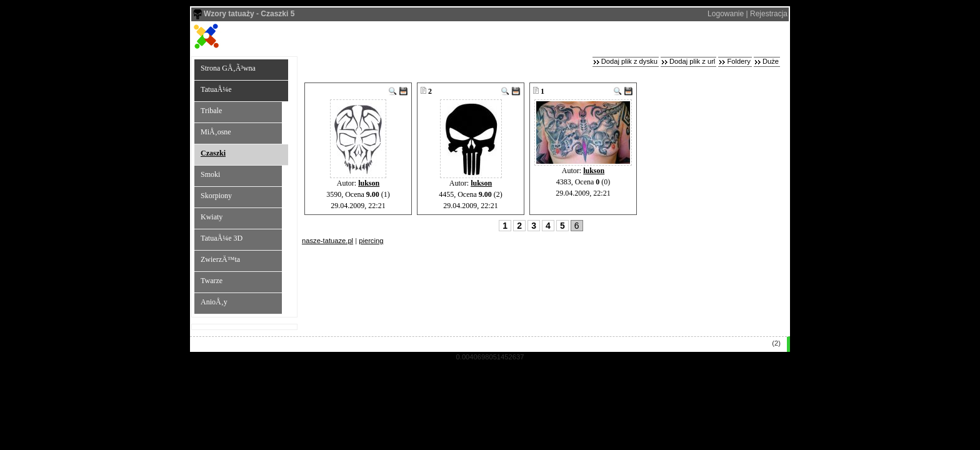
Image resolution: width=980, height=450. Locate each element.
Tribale (211, 111)
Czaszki (213, 153)
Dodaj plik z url (692, 61)
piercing (371, 241)
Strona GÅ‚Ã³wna (228, 68)
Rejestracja (769, 14)
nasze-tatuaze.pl (327, 241)
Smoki (210, 174)
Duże (771, 61)
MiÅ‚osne (216, 132)
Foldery (738, 61)
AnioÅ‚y (214, 302)
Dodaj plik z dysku (629, 61)
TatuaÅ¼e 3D (222, 238)
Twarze (212, 281)
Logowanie (726, 14)
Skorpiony (216, 196)
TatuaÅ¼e (216, 89)
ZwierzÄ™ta (220, 259)
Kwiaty (212, 217)
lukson (369, 183)
